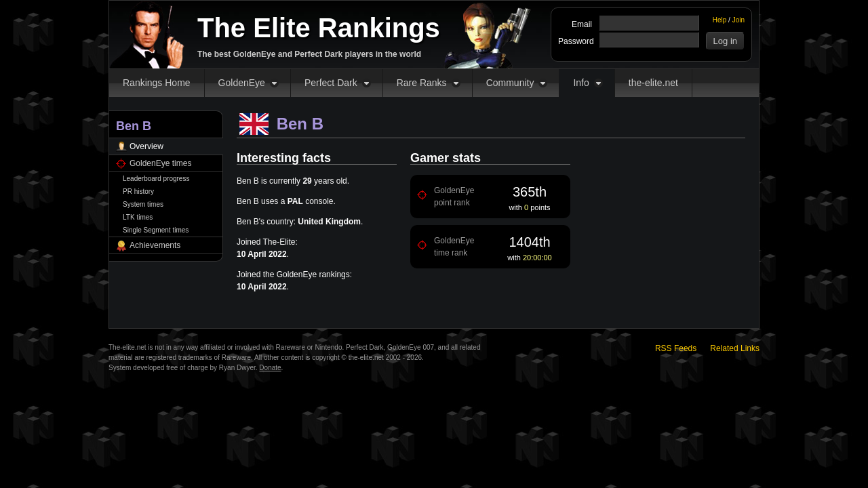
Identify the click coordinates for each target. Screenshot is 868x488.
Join (738, 20)
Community (510, 83)
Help (720, 20)
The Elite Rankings (319, 28)
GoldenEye (242, 83)
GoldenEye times (160, 163)
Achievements (155, 245)
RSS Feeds (676, 348)
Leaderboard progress (156, 179)
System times (143, 204)
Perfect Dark (331, 83)
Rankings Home (157, 83)
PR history (138, 191)
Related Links (735, 348)
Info (581, 83)
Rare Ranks (422, 83)
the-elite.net (653, 83)
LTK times (138, 217)
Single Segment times (156, 230)
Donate (270, 368)
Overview (146, 146)
